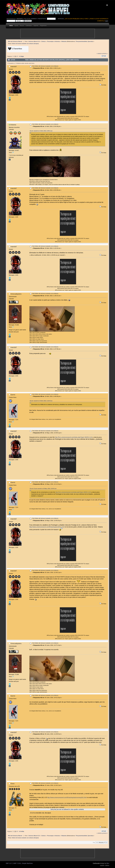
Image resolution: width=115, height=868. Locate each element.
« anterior (99, 54)
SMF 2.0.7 (9, 863)
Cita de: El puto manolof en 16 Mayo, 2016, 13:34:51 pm (43, 489)
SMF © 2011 (17, 863)
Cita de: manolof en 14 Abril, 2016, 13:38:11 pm (41, 131)
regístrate (42, 19)
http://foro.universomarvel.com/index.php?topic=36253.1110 (74, 437)
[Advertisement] (58, 33)
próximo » (105, 54)
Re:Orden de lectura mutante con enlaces (45, 66)
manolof (13, 66)
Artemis (13, 125)
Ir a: (94, 842)
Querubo (90, 41)
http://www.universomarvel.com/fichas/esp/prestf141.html (47, 527)
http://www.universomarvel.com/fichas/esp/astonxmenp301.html (67, 798)
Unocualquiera (16, 294)
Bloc (108, 863)
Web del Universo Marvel (15, 41)
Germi (13, 395)
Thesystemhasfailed (81, 41)
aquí (106, 21)
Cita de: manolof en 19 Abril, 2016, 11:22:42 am (41, 401)
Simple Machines (27, 863)
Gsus (12, 784)
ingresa (34, 19)
